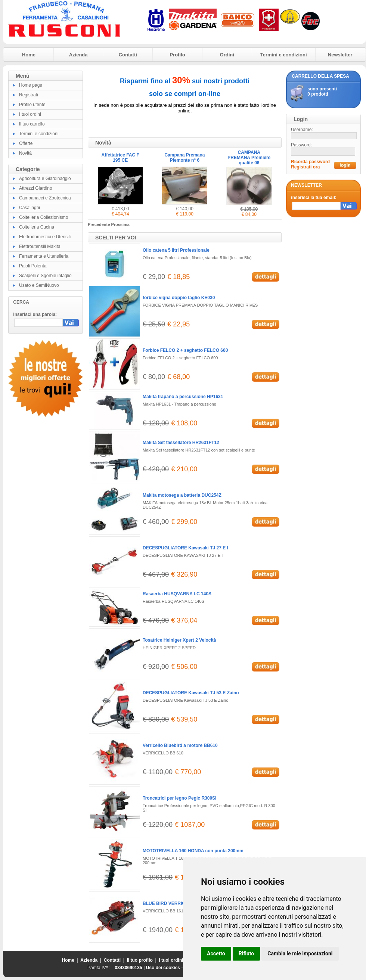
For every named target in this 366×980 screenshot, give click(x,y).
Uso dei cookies (163, 968)
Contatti (128, 55)
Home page (31, 85)
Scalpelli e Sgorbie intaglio (45, 276)
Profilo (177, 55)
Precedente (99, 224)
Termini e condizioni (284, 55)
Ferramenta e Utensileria (44, 256)
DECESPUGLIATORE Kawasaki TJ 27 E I (185, 548)
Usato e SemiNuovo (39, 285)
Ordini (227, 55)
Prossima (120, 224)
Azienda (78, 55)
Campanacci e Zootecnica (45, 198)
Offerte (26, 143)
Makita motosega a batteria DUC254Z (182, 495)
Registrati (29, 95)
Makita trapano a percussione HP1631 (183, 397)
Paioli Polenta (33, 266)
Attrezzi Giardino (36, 188)
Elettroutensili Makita (40, 246)
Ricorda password (310, 162)
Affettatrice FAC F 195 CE (120, 158)
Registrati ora (305, 167)
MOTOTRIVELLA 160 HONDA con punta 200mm (193, 851)
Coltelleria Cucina (37, 227)
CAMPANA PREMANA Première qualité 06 (249, 158)
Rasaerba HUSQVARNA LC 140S (177, 594)
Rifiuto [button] (246, 953)
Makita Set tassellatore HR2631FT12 (181, 443)
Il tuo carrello (32, 124)
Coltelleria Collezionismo (44, 217)
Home (29, 55)
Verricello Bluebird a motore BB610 (180, 745)
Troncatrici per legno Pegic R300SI (179, 798)
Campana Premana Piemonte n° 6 (184, 158)
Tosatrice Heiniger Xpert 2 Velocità (179, 640)
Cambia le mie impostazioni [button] (300, 953)
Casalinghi (30, 208)
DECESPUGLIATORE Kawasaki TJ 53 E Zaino (191, 693)
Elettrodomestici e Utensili (45, 237)
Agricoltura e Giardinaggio (45, 179)
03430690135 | (130, 968)
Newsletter (340, 55)
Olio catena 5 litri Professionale (176, 250)
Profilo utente (32, 105)
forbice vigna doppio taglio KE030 (179, 298)
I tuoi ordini (30, 114)
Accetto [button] (216, 953)
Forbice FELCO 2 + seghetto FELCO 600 (185, 350)
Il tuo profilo (140, 960)
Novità (25, 153)
